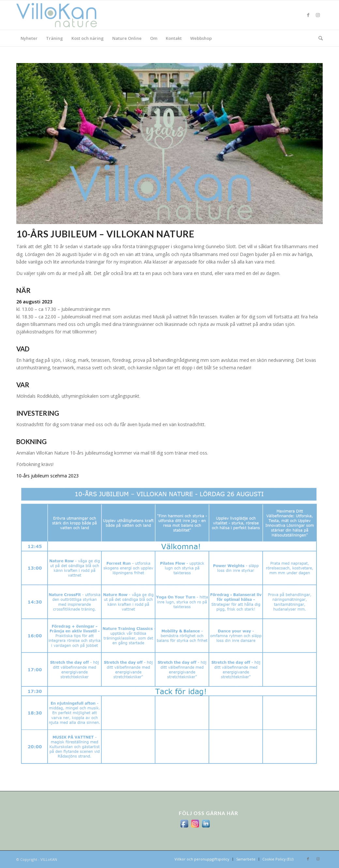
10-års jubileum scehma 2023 (47, 476)
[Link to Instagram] (318, 15)
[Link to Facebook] (308, 15)
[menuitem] (29, 38)
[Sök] (318, 38)
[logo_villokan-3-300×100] (60, 15)
